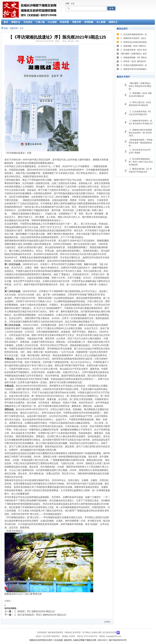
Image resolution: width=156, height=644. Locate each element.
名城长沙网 (96, 632)
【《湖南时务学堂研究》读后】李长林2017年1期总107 (141, 122)
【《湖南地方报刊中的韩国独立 (133, 69)
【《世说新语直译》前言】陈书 (133, 50)
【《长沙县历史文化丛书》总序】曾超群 (140, 151)
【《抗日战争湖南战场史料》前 (133, 34)
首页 (6, 28)
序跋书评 (14, 28)
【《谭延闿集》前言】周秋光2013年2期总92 (140, 95)
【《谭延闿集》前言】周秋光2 (133, 46)
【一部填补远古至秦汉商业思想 (133, 42)
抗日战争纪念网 (109, 632)
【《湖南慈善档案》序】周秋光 (133, 58)
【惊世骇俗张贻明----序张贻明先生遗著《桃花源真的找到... (141, 143)
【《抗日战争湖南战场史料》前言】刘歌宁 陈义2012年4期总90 (141, 162)
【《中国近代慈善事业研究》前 (133, 65)
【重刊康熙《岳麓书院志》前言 (133, 54)
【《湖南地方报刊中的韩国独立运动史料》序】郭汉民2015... (140, 133)
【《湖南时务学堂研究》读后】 (133, 38)
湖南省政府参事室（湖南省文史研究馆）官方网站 (69, 632)
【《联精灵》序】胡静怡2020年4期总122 (34, 611)
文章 (67, 4)
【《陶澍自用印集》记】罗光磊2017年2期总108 (140, 170)
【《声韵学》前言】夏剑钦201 (133, 61)
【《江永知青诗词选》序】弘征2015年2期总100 (140, 113)
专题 (73, 4)
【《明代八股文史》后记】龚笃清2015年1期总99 (140, 104)
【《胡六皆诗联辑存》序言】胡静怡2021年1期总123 (40, 615)
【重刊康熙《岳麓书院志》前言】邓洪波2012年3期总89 (140, 86)
